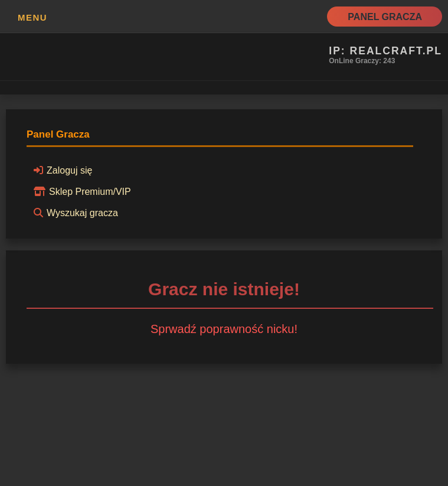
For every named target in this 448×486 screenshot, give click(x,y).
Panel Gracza (385, 17)
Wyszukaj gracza (74, 213)
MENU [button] (32, 17)
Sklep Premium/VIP (81, 191)
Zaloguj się (61, 170)
